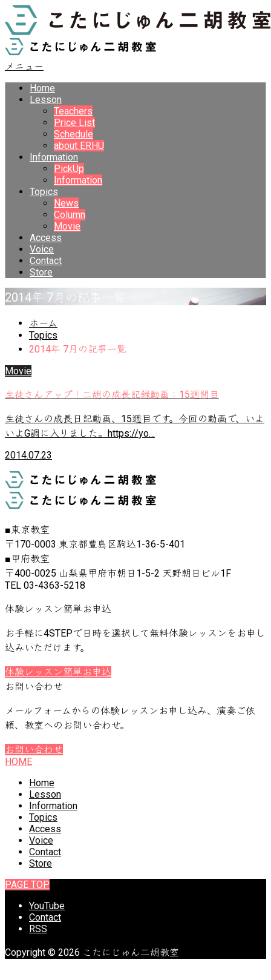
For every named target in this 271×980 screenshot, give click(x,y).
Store (41, 272)
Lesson (46, 100)
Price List (74, 123)
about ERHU (79, 146)
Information (54, 157)
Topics (44, 192)
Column (70, 215)
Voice (42, 249)
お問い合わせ (34, 750)
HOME (18, 762)
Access (46, 238)
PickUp (69, 169)
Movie (67, 226)
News (66, 203)
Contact (46, 261)
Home (42, 88)
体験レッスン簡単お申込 (58, 672)
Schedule (73, 134)
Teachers (73, 111)
